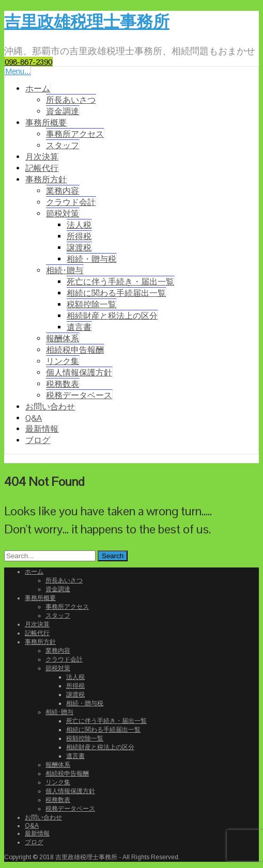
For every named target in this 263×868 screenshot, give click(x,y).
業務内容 (63, 191)
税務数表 (63, 384)
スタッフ (63, 145)
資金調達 (63, 111)
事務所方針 (46, 179)
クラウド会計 (71, 202)
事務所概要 (46, 123)
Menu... (18, 71)
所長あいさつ (71, 100)
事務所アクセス (75, 134)
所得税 (79, 236)
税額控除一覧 (91, 304)
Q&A (34, 418)
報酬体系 (63, 338)
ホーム (38, 89)
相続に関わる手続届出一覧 (116, 293)
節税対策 (63, 214)
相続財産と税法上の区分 (112, 316)
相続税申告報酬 (75, 350)
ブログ (38, 440)
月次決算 (42, 157)
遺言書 (79, 327)
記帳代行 (42, 168)
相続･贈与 (65, 270)
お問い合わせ (50, 407)
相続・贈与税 (91, 259)
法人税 (79, 225)
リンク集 (63, 361)
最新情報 (42, 429)
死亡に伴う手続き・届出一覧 (120, 282)
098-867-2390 (28, 62)
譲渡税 (79, 248)
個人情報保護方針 (79, 373)
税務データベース (79, 395)
